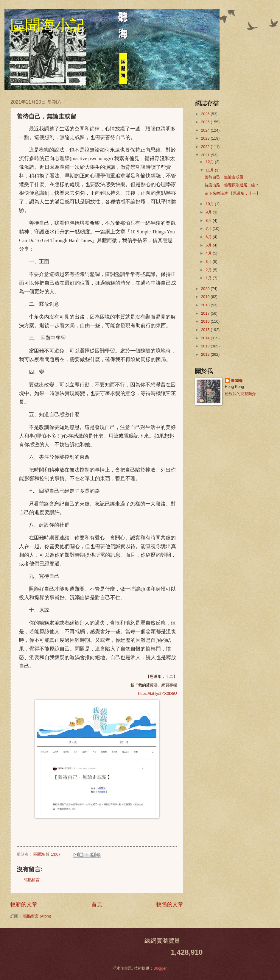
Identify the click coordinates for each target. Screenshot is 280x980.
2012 (206, 354)
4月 (209, 253)
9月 (209, 212)
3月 (209, 262)
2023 (206, 138)
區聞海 (237, 381)
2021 (206, 155)
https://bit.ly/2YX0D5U (158, 693)
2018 (206, 305)
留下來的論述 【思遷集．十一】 (232, 193)
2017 (206, 313)
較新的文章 (24, 904)
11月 (210, 170)
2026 (206, 114)
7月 (209, 228)
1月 (209, 278)
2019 (206, 297)
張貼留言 (32, 880)
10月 (210, 204)
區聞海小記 (48, 25)
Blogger (160, 968)
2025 (206, 122)
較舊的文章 (170, 904)
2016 (206, 321)
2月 (209, 270)
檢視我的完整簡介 (240, 394)
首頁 (97, 904)
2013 (206, 346)
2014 (206, 338)
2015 (206, 330)
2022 (206, 147)
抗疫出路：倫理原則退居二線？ (232, 185)
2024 (206, 130)
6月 (209, 237)
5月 (209, 245)
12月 (210, 162)
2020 (206, 289)
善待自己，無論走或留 (224, 177)
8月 (209, 220)
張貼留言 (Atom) (37, 916)
